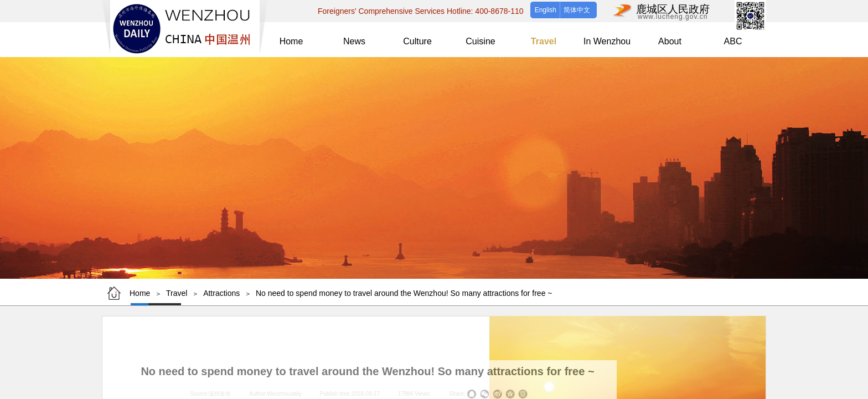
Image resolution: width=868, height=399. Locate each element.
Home (140, 293)
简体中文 (577, 10)
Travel (177, 293)
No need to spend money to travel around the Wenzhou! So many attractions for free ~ (404, 293)
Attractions (221, 293)
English (546, 10)
